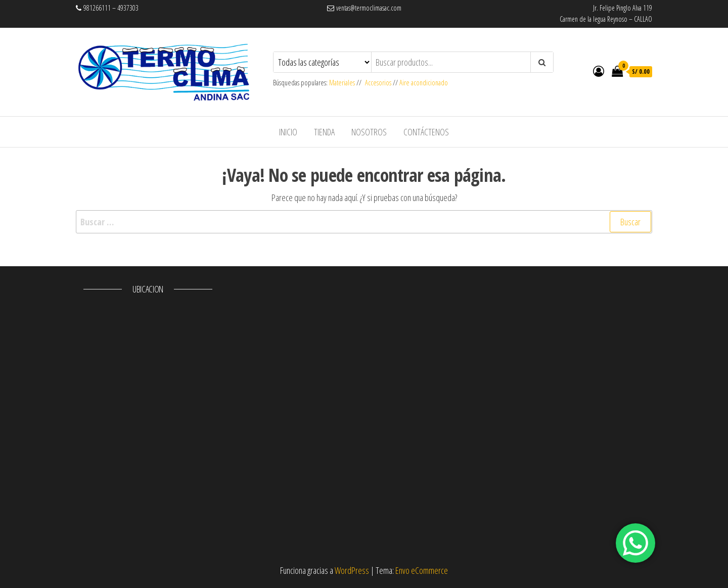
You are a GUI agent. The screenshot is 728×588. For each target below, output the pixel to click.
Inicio (288, 132)
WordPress (352, 570)
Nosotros (369, 132)
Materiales (343, 83)
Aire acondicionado (424, 83)
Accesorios (378, 83)
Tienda (324, 132)
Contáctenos (426, 132)
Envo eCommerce (422, 570)
